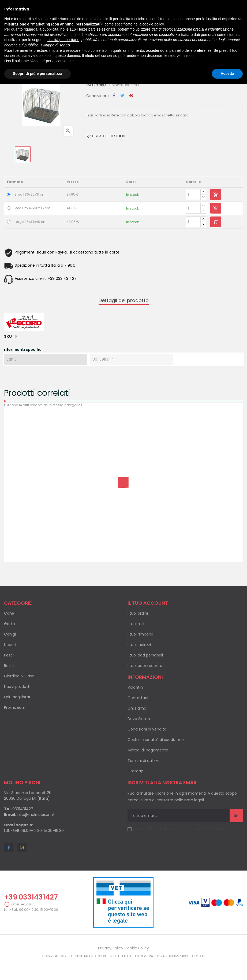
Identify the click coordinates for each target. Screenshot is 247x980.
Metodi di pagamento (148, 750)
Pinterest (131, 96)
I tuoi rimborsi (140, 634)
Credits (199, 956)
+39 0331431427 (31, 897)
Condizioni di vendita (147, 729)
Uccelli (10, 645)
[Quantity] (193, 194)
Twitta (122, 96)
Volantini (136, 687)
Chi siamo (137, 708)
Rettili (9, 666)
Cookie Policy (137, 948)
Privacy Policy (111, 948)
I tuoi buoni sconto (145, 666)
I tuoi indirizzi (139, 645)
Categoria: (97, 85)
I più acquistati (18, 697)
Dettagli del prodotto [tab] (124, 300)
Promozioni (14, 707)
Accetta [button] (227, 74)
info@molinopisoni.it (36, 814)
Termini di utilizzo (144, 761)
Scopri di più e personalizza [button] (38, 74)
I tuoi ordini (138, 613)
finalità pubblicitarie (63, 40)
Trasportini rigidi (124, 85)
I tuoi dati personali (145, 655)
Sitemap (135, 771)
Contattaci (138, 698)
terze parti (87, 29)
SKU (8, 336)
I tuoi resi (136, 624)
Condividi (114, 96)
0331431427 (23, 809)
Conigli (10, 634)
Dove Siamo (139, 719)
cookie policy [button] (153, 24)
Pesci (9, 655)
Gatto (10, 624)
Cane (9, 613)
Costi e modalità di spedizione (156, 740)
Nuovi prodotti (17, 687)
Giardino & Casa (19, 676)
